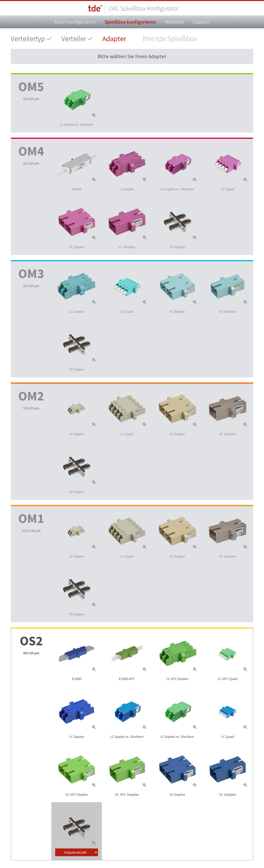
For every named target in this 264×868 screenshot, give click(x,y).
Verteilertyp (28, 39)
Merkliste (174, 22)
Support (201, 22)
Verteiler (74, 39)
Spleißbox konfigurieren (130, 22)
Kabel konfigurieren (75, 22)
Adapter (114, 39)
